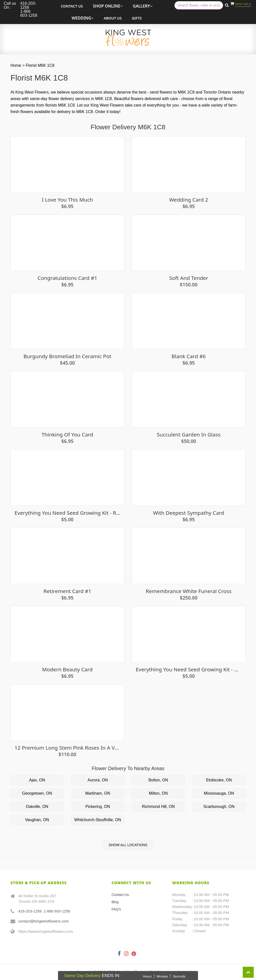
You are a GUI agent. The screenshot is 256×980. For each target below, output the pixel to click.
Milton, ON (158, 793)
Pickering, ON (98, 807)
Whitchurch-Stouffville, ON (98, 820)
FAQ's (116, 909)
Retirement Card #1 (67, 591)
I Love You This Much (67, 200)
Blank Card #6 (188, 356)
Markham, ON (98, 793)
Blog (115, 902)
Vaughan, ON (37, 820)
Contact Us (72, 6)
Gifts (137, 18)
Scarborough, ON (219, 807)
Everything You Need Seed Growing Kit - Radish (67, 513)
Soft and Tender (188, 278)
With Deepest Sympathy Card (189, 513)
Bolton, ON (158, 780)
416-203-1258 (30, 911)
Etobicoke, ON (219, 780)
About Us (113, 18)
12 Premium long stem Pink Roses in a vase (67, 748)
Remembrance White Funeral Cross (189, 591)
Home (16, 65)
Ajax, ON (37, 780)
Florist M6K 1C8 (40, 65)
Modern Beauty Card (67, 669)
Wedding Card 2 (189, 200)
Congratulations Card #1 (67, 278)
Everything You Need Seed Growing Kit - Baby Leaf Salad (189, 669)
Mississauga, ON (219, 793)
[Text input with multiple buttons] (199, 5)
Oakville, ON (37, 807)
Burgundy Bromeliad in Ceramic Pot (67, 356)
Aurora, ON (98, 780)
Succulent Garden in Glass (189, 435)
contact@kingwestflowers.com (43, 921)
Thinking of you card (67, 435)
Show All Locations (128, 845)
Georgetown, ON (37, 793)
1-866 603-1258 (57, 911)
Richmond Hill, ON (158, 807)
